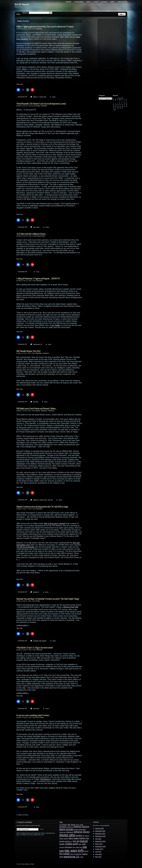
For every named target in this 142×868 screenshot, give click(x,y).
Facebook (104, 2)
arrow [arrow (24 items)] (78, 825)
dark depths (43, 641)
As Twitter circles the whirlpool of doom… (32, 234)
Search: (26, 13)
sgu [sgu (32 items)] (74, 847)
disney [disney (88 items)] (86, 832)
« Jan (114, 110)
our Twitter (56, 325)
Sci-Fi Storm (22, 4)
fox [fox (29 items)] (83, 836)
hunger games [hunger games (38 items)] (65, 841)
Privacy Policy (79, 2)
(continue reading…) (23, 625)
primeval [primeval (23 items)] (62, 847)
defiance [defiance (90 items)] (78, 832)
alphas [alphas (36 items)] (73, 825)
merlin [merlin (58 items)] (62, 844)
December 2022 (100, 834)
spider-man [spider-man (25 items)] (79, 847)
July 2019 (98, 852)
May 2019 (98, 857)
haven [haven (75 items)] (82, 838)
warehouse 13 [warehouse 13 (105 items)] (71, 856)
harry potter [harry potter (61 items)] (74, 838)
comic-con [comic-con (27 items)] (63, 832)
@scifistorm (46, 779)
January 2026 (100, 828)
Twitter (113, 2)
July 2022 (98, 839)
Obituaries (39, 353)
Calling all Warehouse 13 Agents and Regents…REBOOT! (38, 278)
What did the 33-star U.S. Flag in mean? (35, 648)
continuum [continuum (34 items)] (70, 832)
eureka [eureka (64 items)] (79, 835)
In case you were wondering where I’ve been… (34, 715)
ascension (36, 709)
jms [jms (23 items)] (71, 841)
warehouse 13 (38, 344)
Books (38, 106)
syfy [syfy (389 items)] (81, 850)
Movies (38, 411)
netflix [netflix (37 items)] (84, 844)
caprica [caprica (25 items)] (76, 830)
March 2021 (99, 844)
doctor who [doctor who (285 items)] (67, 835)
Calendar (68, 2)
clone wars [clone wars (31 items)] (82, 830)
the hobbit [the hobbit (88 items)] (64, 854)
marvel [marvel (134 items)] (84, 841)
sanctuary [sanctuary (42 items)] (68, 847)
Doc (20, 29)
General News (41, 236)
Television (39, 29)
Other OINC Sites (123, 2)
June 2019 (99, 854)
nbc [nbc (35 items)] (80, 844)
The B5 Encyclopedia (25, 547)
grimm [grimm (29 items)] (66, 839)
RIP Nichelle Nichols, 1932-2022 (28, 351)
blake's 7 (36, 97)
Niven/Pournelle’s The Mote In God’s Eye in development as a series (41, 104)
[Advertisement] (113, 55)
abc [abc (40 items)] (69, 825)
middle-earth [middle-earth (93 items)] (72, 844)
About (88, 2)
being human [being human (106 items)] (66, 829)
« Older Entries (22, 815)
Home (18, 14)
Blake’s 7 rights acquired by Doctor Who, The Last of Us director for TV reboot (45, 27)
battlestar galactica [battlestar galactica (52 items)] (81, 827)
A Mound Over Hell (70, 607)
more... (54, 97)
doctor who (43, 97)
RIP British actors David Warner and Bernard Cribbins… (37, 409)
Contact (96, 2)
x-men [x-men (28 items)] (81, 857)
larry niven (36, 227)
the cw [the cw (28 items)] (86, 851)
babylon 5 (36, 500)
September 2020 (100, 846)
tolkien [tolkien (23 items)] (72, 854)
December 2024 (100, 831)
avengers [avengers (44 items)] (63, 827)
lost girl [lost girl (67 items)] (76, 841)
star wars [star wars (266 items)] (71, 851)
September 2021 (100, 841)
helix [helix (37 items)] (87, 838)
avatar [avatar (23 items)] (82, 825)
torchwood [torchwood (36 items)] (78, 854)
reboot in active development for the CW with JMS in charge (42, 507)
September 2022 (100, 836)
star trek (36, 402)
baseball (36, 641)
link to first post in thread (55, 524)
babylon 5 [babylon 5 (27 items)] (70, 827)
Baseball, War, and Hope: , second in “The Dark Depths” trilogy (48, 599)
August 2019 (99, 849)
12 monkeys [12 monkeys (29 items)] (63, 825)
